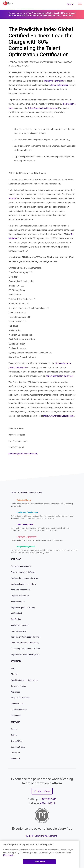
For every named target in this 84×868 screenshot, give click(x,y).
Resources (16, 661)
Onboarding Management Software (26, 649)
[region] (40, 854)
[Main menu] (80, 3)
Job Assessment (18, 602)
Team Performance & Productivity (25, 643)
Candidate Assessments (21, 566)
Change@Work (17, 741)
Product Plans (42, 791)
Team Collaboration (19, 631)
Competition (16, 715)
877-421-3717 (48, 803)
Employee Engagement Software (25, 578)
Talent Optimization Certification (24, 680)
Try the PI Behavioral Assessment (41, 836)
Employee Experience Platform (24, 584)
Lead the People (17, 704)
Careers (14, 729)
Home (11, 13)
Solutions (16, 559)
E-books (14, 674)
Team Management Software (23, 572)
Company (15, 722)
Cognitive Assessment (20, 596)
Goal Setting (16, 619)
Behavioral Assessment (21, 590)
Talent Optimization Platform (26, 492)
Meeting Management (20, 625)
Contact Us (15, 753)
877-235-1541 (49, 799)
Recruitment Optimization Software (26, 637)
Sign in (70, 4)
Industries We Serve (19, 710)
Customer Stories (18, 747)
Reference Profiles (18, 686)
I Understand (40, 862)
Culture (14, 735)
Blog (12, 668)
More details (8, 855)
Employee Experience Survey (23, 608)
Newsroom (21, 13)
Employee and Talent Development (25, 655)
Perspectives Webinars (20, 698)
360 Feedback (16, 613)
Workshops (15, 692)
